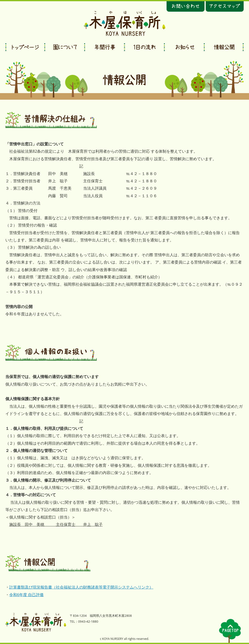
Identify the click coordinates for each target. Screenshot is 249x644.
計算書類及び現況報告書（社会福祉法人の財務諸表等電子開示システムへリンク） (81, 587)
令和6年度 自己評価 (26, 595)
